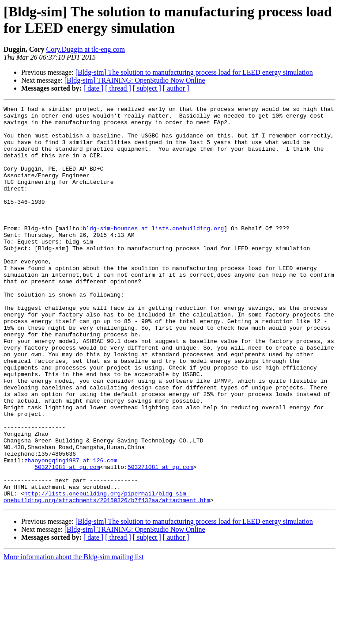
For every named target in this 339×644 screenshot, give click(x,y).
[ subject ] (147, 88)
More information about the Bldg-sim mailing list (73, 636)
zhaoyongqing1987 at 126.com (71, 532)
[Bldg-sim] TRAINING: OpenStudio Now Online (135, 80)
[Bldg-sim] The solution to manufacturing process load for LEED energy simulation (194, 72)
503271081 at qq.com (67, 540)
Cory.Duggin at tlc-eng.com (85, 49)
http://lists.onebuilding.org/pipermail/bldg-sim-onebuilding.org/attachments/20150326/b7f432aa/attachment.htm (107, 575)
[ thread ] (118, 88)
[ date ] (93, 88)
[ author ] (176, 88)
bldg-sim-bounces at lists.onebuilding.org (153, 253)
